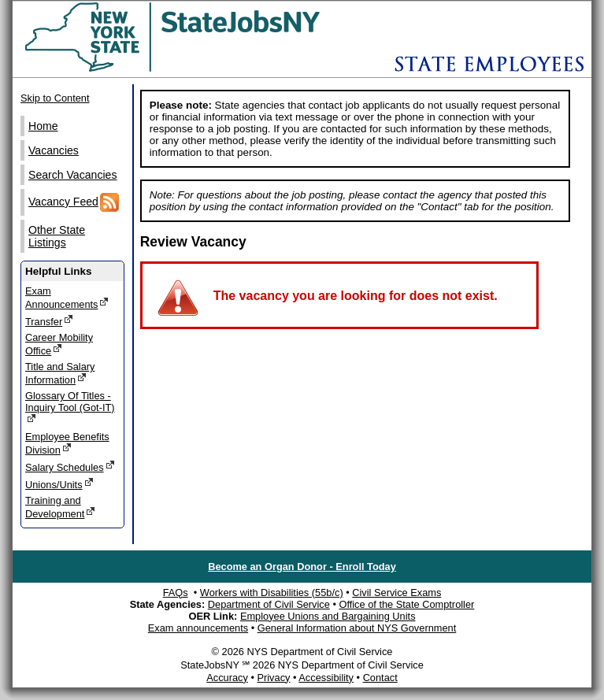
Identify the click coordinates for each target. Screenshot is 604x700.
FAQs (176, 593)
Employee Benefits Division (67, 443)
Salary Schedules (70, 467)
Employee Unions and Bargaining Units (328, 616)
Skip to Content (55, 98)
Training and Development (60, 507)
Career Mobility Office (59, 344)
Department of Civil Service (269, 604)
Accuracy (227, 678)
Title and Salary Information (60, 373)
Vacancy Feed (74, 202)
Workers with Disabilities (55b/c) (272, 593)
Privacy (273, 678)
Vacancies (54, 150)
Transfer (49, 321)
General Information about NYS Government (357, 628)
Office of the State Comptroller (406, 604)
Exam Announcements (67, 298)
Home (43, 126)
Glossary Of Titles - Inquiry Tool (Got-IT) (70, 407)
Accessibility (326, 678)
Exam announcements (198, 628)
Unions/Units (59, 484)
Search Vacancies (72, 175)
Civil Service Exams (396, 593)
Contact (380, 678)
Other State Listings (57, 236)
